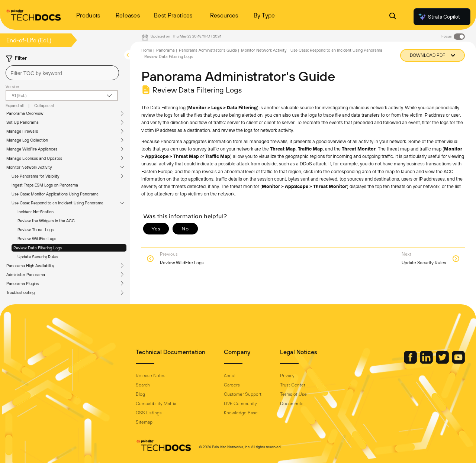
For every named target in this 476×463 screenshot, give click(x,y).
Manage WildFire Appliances (32, 149)
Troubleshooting (20, 292)
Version (12, 87)
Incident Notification (36, 212)
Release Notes (151, 376)
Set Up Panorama (22, 122)
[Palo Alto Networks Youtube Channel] (458, 362)
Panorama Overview (25, 113)
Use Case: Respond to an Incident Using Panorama (57, 203)
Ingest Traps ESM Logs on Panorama (45, 185)
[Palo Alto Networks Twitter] (443, 362)
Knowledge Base (241, 413)
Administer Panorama (26, 275)
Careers (232, 385)
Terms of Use (293, 394)
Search (143, 385)
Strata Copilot (439, 17)
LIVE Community (240, 404)
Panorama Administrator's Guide (208, 50)
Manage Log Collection (27, 140)
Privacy (287, 376)
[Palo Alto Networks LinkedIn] (427, 362)
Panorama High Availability (30, 266)
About (230, 376)
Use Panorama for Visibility (35, 176)
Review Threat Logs (36, 230)
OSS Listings (149, 413)
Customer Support (243, 394)
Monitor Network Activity (29, 167)
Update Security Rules (38, 257)
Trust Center (293, 385)
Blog (140, 394)
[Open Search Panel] (393, 17)
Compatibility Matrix (156, 404)
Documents (292, 404)
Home (147, 50)
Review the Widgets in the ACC (46, 221)
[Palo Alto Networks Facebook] (411, 362)
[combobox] (62, 73)
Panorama (165, 50)
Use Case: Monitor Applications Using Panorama (55, 194)
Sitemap (144, 422)
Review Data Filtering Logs (38, 248)
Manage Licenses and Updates (34, 158)
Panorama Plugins (22, 284)
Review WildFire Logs (37, 239)
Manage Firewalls (22, 131)
